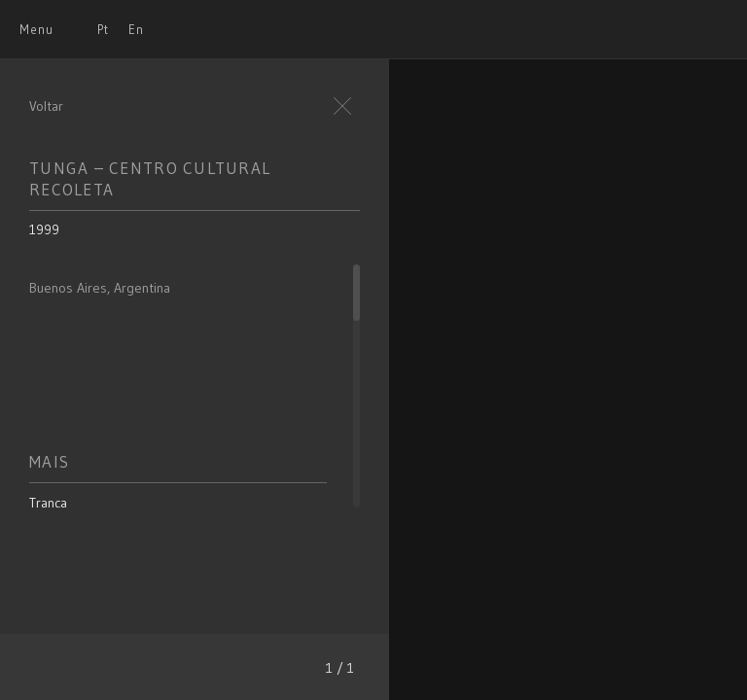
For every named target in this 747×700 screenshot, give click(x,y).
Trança (48, 503)
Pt (103, 29)
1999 (44, 229)
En (136, 29)
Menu (36, 29)
